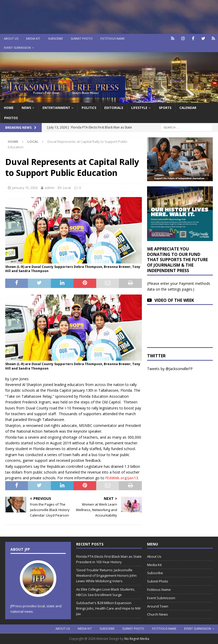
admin (50, 188)
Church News (158, 614)
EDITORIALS (114, 108)
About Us (11, 38)
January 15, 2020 (25, 188)
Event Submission (17, 48)
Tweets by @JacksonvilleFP (170, 369)
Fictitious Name (113, 38)
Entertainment (56, 108)
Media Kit (33, 38)
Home (9, 108)
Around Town (158, 606)
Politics (89, 108)
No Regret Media (137, 639)
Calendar (188, 108)
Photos (11, 118)
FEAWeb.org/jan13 (122, 478)
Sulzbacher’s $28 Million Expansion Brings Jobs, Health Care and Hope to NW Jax (108, 608)
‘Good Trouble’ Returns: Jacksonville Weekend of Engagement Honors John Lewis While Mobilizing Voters (106, 575)
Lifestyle (139, 108)
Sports (165, 108)
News (26, 108)
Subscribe (55, 38)
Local (67, 188)
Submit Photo (82, 38)
